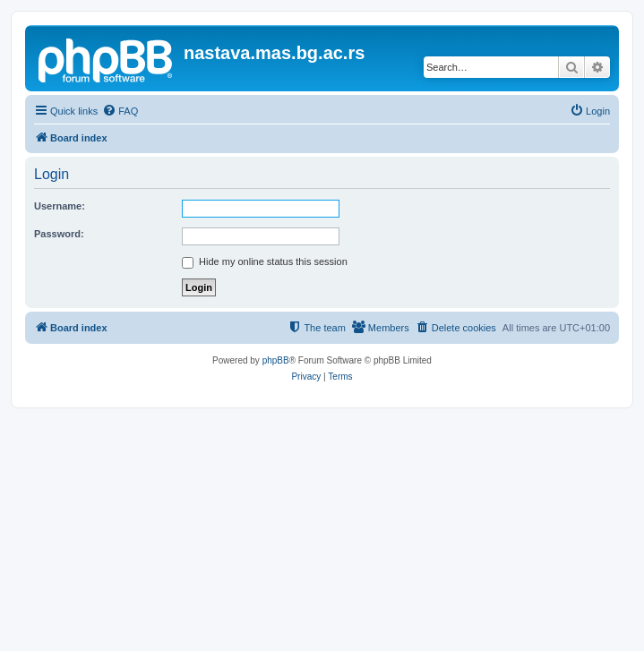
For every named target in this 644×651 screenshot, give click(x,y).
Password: (59, 234)
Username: (60, 206)
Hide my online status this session (265, 261)
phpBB (276, 360)
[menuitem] (120, 111)
